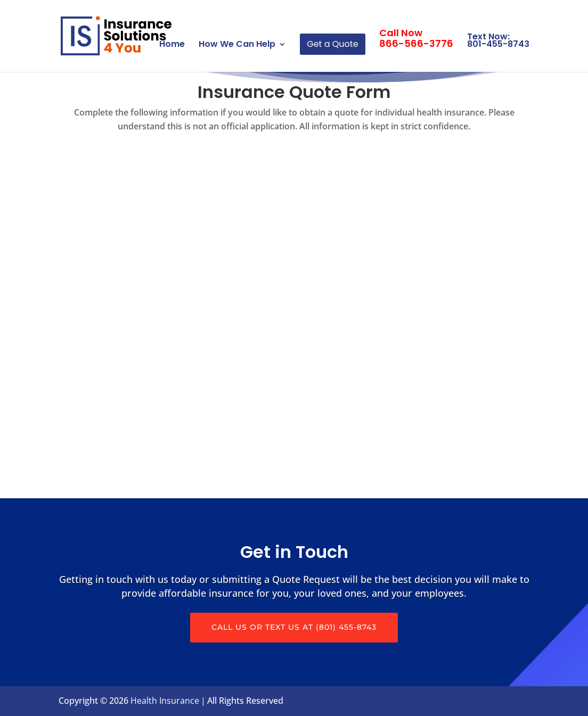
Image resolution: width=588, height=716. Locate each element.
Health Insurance (165, 701)
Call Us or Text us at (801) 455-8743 (294, 627)
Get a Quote (332, 44)
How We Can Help (237, 45)
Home (172, 45)
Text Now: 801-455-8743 (498, 40)
